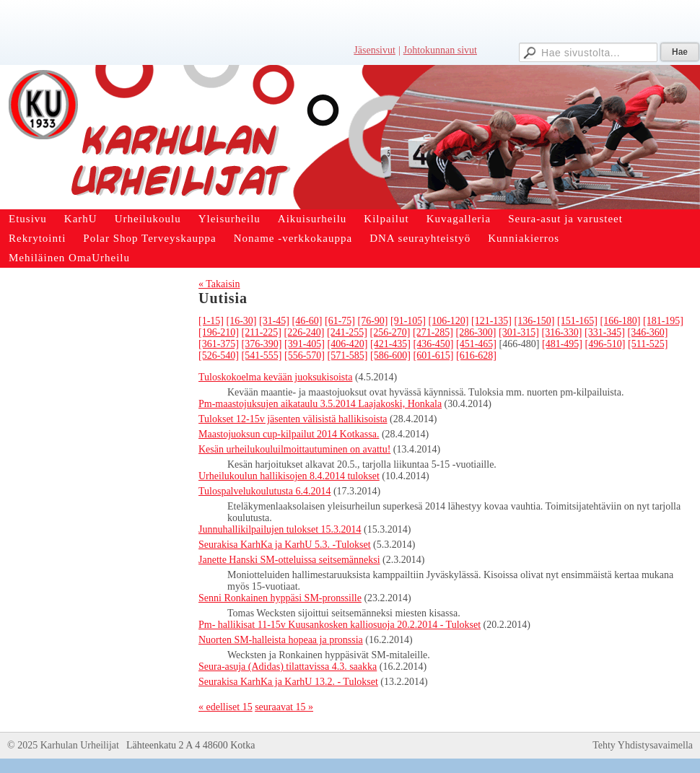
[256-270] (390, 332)
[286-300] (476, 332)
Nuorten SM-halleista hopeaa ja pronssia (281, 640)
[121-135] (491, 321)
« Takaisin (219, 284)
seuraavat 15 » (284, 707)
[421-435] (390, 344)
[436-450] (434, 344)
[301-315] (519, 332)
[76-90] (373, 321)
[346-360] (647, 332)
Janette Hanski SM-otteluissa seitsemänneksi (289, 560)
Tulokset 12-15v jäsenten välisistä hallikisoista (293, 419)
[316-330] (561, 332)
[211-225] (262, 332)
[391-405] (305, 344)
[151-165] (577, 321)
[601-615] (434, 355)
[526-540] (219, 355)
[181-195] (663, 321)
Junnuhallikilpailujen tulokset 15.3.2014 (280, 529)
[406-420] (348, 344)
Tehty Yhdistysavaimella (643, 745)
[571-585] (348, 355)
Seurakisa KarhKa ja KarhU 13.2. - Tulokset (288, 682)
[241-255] (347, 332)
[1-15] (211, 321)
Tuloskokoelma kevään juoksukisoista (275, 377)
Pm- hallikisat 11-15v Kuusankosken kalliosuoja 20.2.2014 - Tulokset (340, 625)
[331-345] (605, 332)
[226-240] (304, 332)
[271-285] (433, 332)
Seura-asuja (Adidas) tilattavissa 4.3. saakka (288, 667)
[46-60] (307, 321)
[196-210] (219, 332)
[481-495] (562, 344)
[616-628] (476, 355)
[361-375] (219, 344)
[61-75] (340, 321)
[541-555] (262, 355)
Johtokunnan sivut (440, 50)
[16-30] (242, 321)
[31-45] (274, 321)
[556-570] (305, 355)
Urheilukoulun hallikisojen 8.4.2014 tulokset (289, 476)
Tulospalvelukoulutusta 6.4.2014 (264, 491)
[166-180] (621, 321)
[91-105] (408, 321)
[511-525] (648, 344)
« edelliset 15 (226, 707)
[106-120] (449, 321)
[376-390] (262, 344)
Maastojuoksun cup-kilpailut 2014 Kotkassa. (289, 434)
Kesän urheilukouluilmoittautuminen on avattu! (294, 449)
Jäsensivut (375, 50)
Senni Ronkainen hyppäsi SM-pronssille (280, 598)
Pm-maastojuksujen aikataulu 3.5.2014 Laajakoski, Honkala (320, 404)
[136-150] (535, 321)
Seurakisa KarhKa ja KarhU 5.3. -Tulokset (285, 545)
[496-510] (605, 344)
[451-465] (476, 344)
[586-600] (390, 355)
